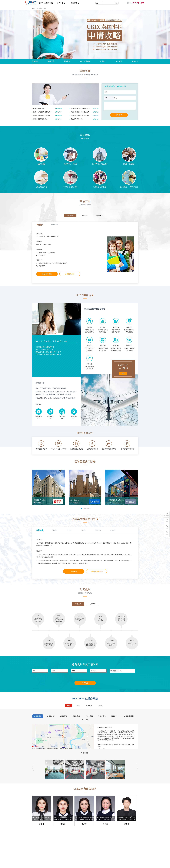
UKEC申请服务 (85, 61)
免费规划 (135, 61)
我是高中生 (70, 216)
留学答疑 (35, 61)
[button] (80, 508)
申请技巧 (103, 61)
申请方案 (67, 61)
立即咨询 (119, 115)
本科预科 (40, 225)
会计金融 (40, 530)
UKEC (34, 8)
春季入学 (78, 604)
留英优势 (51, 61)
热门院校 (119, 61)
